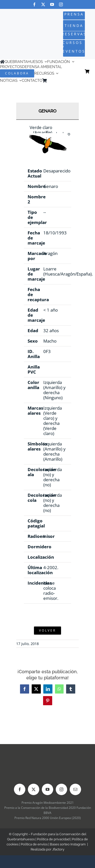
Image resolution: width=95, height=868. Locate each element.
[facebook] (34, 4)
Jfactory (58, 849)
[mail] (75, 789)
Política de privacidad (53, 839)
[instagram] (61, 4)
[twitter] (43, 4)
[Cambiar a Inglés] (56, 81)
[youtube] (52, 4)
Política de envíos (34, 844)
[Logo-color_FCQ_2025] (16, 30)
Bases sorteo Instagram (68, 844)
